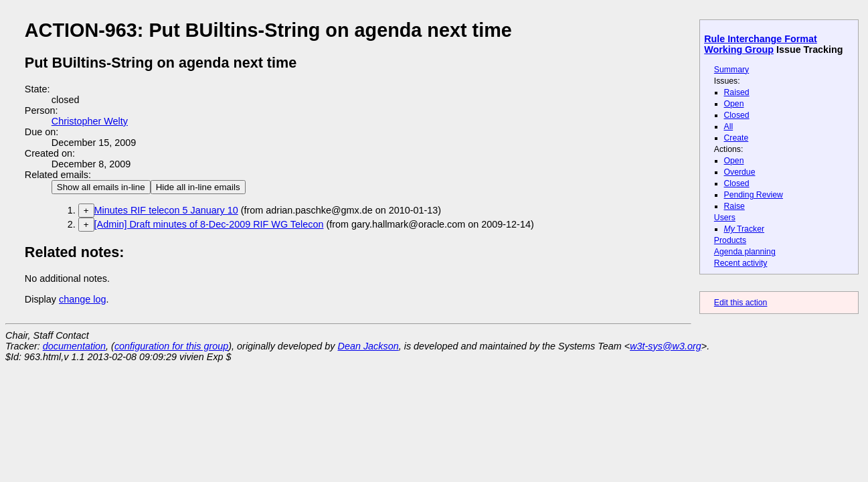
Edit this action (741, 303)
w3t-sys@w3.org (666, 346)
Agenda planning (745, 252)
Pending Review (754, 195)
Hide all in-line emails (198, 187)
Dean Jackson (368, 346)
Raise (734, 206)
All (729, 127)
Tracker (745, 229)
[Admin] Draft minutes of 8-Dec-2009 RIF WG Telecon (209, 224)
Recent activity (741, 263)
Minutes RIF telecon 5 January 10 (166, 210)
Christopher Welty (90, 121)
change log (82, 299)
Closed (737, 115)
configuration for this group (171, 346)
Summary (731, 70)
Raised (737, 92)
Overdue (740, 172)
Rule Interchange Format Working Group (761, 44)
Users (725, 218)
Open (734, 104)
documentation (74, 346)
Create (736, 138)
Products (730, 240)
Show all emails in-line (101, 187)
